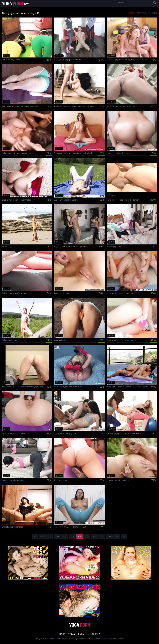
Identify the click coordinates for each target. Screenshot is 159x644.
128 (102, 537)
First (42, 537)
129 (109, 537)
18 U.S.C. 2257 (93, 634)
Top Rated (153, 13)
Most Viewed (141, 13)
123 (65, 537)
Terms (72, 634)
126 (87, 537)
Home (62, 634)
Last (117, 537)
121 (50, 537)
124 (72, 537)
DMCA (81, 634)
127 (94, 537)
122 (57, 537)
